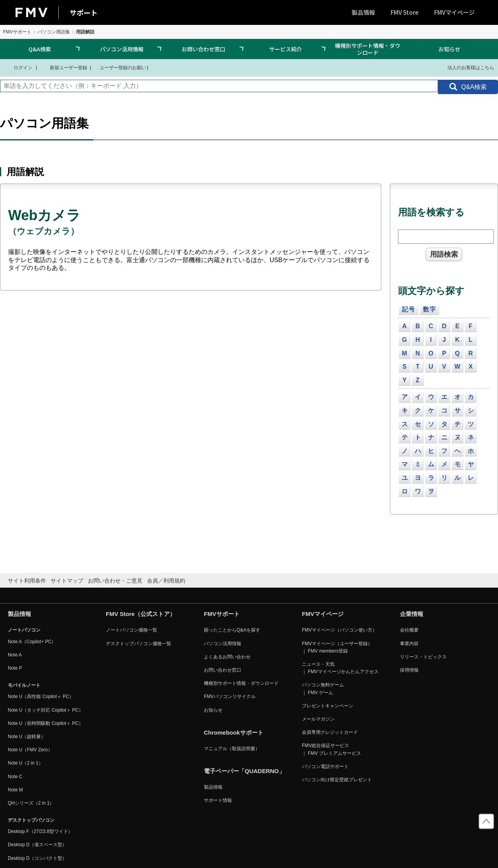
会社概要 (409, 630)
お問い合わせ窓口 (203, 49)
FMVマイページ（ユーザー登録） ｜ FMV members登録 (337, 647)
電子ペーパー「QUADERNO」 (244, 771)
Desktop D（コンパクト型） (37, 858)
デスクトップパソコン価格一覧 (139, 644)
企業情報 (412, 614)
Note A (15, 655)
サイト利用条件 (27, 581)
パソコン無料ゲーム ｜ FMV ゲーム (323, 689)
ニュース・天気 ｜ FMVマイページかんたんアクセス (340, 668)
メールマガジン (318, 719)
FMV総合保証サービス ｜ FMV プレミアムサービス (331, 749)
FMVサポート (17, 32)
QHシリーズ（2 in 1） (31, 803)
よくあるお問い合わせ (227, 657)
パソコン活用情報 (122, 49)
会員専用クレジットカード (330, 732)
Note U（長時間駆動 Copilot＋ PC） (46, 723)
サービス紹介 (286, 49)
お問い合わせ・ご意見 (115, 581)
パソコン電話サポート (325, 766)
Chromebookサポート (234, 732)
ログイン (18, 67)
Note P (15, 668)
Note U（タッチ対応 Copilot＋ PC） (46, 710)
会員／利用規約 (166, 581)
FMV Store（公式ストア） (141, 614)
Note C (15, 777)
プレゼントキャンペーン (328, 706)
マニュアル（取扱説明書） (232, 749)
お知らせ (449, 49)
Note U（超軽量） (27, 737)
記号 (409, 309)
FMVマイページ (454, 12)
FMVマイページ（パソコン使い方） (339, 630)
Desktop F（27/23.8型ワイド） (40, 831)
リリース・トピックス (423, 657)
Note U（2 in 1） (25, 763)
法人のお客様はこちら (466, 67)
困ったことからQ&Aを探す (232, 630)
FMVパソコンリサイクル (230, 696)
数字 (430, 309)
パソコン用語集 (54, 32)
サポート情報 (218, 800)
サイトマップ (67, 581)
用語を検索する (431, 212)
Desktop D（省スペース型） (37, 845)
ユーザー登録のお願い (119, 67)
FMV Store (405, 12)
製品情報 (363, 12)
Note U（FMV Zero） (30, 750)
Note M (15, 790)
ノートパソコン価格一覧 (132, 630)
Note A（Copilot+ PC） (32, 642)
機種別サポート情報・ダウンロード (368, 49)
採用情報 (409, 670)
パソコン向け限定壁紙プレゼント (337, 780)
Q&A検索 (40, 49)
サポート (84, 12)
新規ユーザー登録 (64, 67)
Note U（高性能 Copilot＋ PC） (41, 696)
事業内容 (409, 644)
